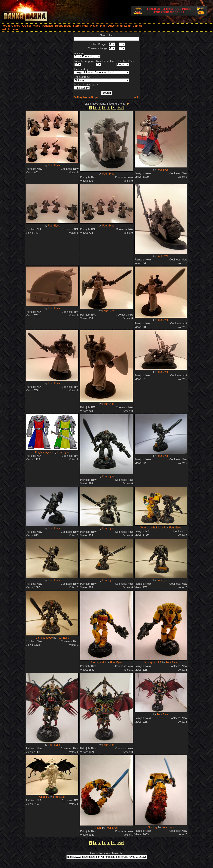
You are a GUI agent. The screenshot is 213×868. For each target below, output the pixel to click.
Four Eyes (54, 165)
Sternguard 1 (98, 663)
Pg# (120, 108)
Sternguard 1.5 (153, 663)
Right (98, 828)
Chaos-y (44, 797)
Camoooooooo (44, 638)
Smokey (153, 827)
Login (136, 97)
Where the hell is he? (153, 528)
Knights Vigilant (44, 452)
